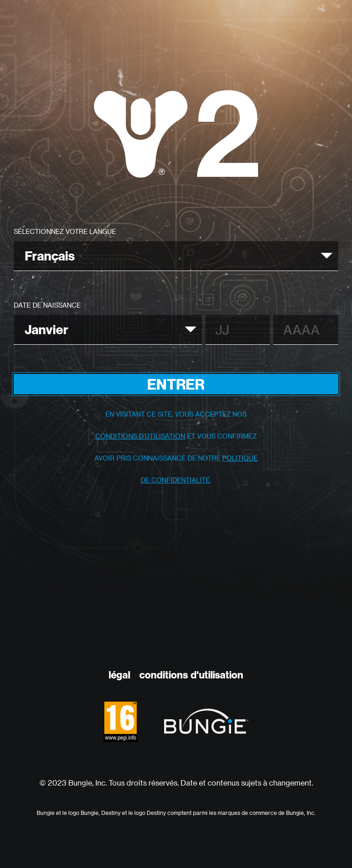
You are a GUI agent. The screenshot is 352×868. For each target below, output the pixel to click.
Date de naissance (47, 305)
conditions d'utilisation (140, 436)
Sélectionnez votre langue (65, 231)
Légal (119, 675)
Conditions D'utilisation (191, 675)
